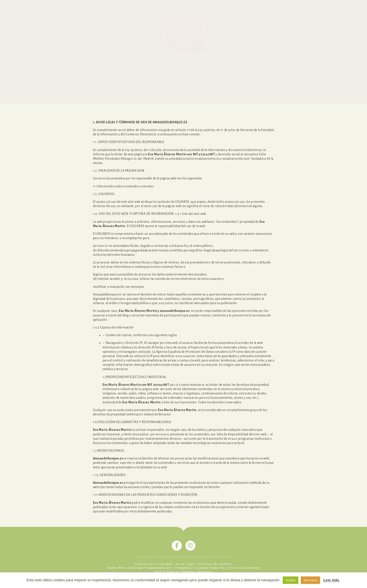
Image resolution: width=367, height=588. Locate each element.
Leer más (331, 580)
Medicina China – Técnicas (162, 87)
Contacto (236, 87)
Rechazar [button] (310, 580)
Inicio (129, 87)
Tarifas (196, 87)
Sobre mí (215, 87)
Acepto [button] (290, 580)
